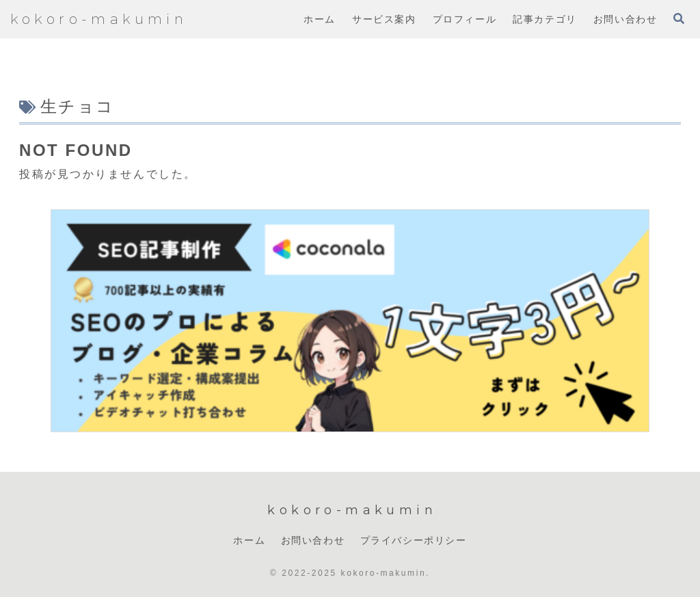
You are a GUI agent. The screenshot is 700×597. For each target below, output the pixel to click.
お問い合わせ (313, 540)
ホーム (249, 540)
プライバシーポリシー (414, 540)
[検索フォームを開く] (679, 18)
